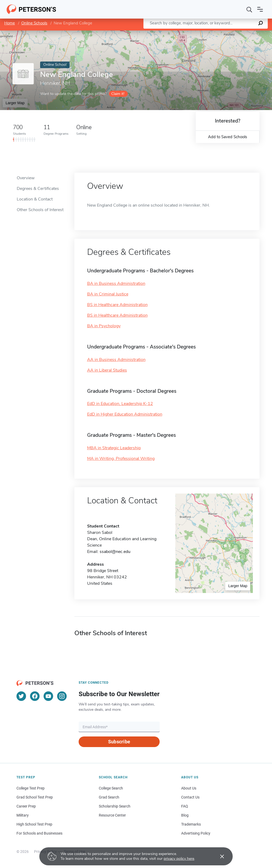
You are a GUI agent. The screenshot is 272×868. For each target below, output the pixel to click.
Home (10, 23)
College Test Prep (31, 788)
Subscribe (119, 742)
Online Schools (34, 23)
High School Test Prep (34, 824)
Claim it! (118, 94)
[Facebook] (35, 696)
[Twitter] (21, 696)
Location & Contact (35, 199)
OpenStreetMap (236, 33)
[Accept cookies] (218, 856)
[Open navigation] (260, 9)
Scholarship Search (115, 806)
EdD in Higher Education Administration (125, 414)
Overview (26, 178)
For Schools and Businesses (39, 833)
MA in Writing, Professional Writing (121, 459)
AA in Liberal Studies (107, 370)
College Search (111, 788)
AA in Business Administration (116, 360)
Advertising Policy (196, 833)
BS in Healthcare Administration (117, 305)
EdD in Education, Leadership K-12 (120, 404)
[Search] (249, 9)
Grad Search (109, 797)
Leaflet (208, 33)
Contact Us (190, 797)
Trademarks (191, 824)
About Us (189, 788)
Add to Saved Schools (228, 137)
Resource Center (112, 815)
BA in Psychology (104, 326)
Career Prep (26, 806)
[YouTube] (48, 696)
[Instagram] (62, 696)
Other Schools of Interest (40, 210)
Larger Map (15, 103)
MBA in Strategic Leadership (114, 448)
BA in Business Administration (116, 283)
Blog (185, 815)
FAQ (185, 806)
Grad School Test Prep (35, 797)
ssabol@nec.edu (115, 552)
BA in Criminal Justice (108, 294)
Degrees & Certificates (38, 189)
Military (23, 815)
